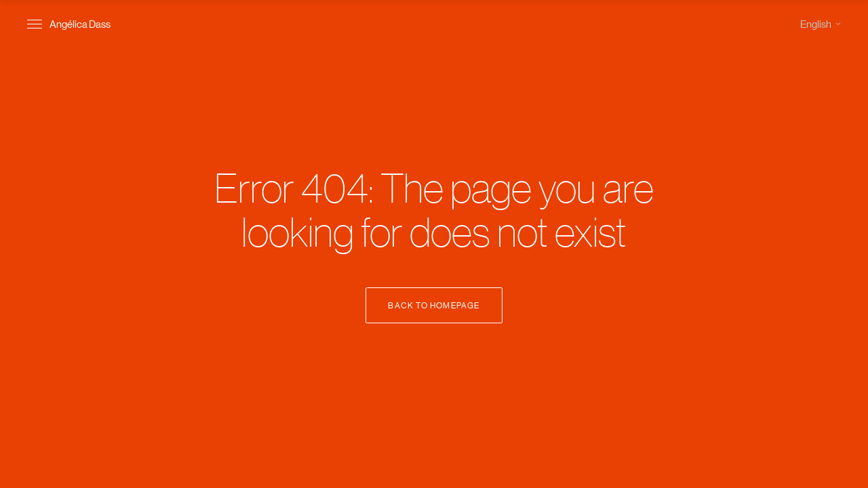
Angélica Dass (80, 23)
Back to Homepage (434, 305)
